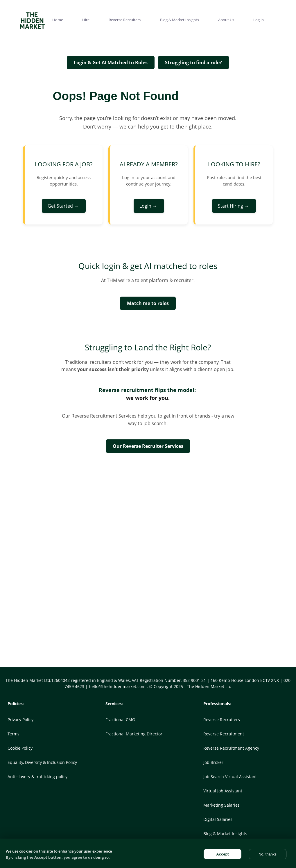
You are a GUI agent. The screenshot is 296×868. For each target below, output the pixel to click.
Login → (149, 206)
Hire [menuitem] (86, 20)
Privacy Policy (20, 720)
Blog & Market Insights (225, 834)
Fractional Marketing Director (134, 734)
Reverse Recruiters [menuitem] (125, 20)
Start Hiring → (234, 206)
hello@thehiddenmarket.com (118, 686)
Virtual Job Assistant (223, 791)
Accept (222, 854)
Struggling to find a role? (193, 63)
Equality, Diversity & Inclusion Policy (42, 762)
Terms (14, 734)
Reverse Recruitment (224, 734)
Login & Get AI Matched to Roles (111, 63)
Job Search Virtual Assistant (230, 777)
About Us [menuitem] (226, 20)
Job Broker (213, 762)
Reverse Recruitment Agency (231, 748)
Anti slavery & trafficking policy (37, 777)
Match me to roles (148, 303)
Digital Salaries (218, 819)
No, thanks (268, 854)
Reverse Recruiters (222, 720)
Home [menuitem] (58, 20)
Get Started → (64, 206)
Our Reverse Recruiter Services (148, 446)
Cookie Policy (20, 748)
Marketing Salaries (221, 805)
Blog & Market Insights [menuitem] (180, 20)
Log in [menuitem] (259, 20)
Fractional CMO (120, 720)
